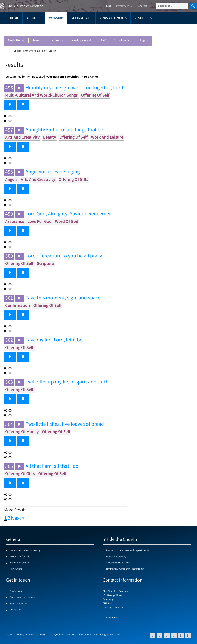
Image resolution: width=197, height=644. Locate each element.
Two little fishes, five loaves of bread (65, 424)
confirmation (18, 306)
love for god (40, 222)
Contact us (144, 6)
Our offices (16, 591)
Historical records (20, 563)
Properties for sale (20, 557)
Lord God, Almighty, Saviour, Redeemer (68, 214)
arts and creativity (22, 137)
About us (34, 18)
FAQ (103, 41)
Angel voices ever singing (53, 172)
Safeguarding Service (118, 563)
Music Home (16, 41)
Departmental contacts (23, 598)
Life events (16, 569)
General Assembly (116, 557)
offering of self (95, 95)
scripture (45, 264)
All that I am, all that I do (52, 466)
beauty (50, 137)
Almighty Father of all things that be (64, 130)
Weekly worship (82, 41)
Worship (56, 18)
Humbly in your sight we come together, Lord (74, 88)
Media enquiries (19, 604)
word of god (67, 222)
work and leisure (107, 137)
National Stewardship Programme (125, 569)
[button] (10, 105)
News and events (113, 18)
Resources (143, 18)
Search (37, 41)
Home (14, 18)
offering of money (22, 432)
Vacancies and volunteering (25, 551)
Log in (144, 41)
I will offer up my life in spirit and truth (67, 382)
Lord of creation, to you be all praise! (65, 256)
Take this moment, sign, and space (63, 298)
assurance (15, 222)
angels (11, 180)
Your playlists (123, 41)
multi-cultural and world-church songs (42, 95)
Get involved (81, 18)
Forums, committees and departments (128, 551)
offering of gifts (74, 180)
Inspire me (57, 41)
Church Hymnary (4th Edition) (30, 51)
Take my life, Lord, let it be (54, 340)
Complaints (16, 610)
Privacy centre (124, 6)
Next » (18, 518)
